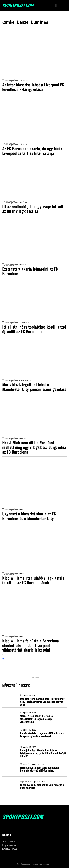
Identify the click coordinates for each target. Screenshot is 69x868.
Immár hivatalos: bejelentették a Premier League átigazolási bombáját (42, 735)
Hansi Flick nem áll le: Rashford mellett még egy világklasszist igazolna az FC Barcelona (34, 447)
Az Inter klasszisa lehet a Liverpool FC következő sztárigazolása (33, 87)
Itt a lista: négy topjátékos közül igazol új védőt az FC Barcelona (34, 329)
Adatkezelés (9, 842)
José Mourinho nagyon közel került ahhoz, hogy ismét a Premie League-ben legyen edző (43, 702)
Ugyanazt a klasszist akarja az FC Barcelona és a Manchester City (29, 516)
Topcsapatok (10, 80)
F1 (21, 713)
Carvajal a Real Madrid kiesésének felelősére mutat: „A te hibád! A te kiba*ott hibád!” (43, 753)
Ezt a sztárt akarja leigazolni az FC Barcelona (30, 271)
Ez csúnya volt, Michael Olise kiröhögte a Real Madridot (42, 786)
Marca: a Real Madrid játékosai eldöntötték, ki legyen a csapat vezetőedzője (37, 719)
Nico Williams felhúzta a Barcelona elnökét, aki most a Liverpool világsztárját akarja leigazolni (30, 645)
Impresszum (9, 845)
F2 (21, 695)
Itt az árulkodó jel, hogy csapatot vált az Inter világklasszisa (33, 209)
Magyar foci (26, 764)
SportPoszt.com (18, 5)
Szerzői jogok (10, 849)
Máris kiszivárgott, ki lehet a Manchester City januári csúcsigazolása (34, 387)
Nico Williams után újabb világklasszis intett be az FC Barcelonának (33, 580)
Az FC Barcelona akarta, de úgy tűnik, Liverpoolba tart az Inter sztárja (33, 151)
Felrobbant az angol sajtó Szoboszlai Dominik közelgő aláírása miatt (40, 769)
